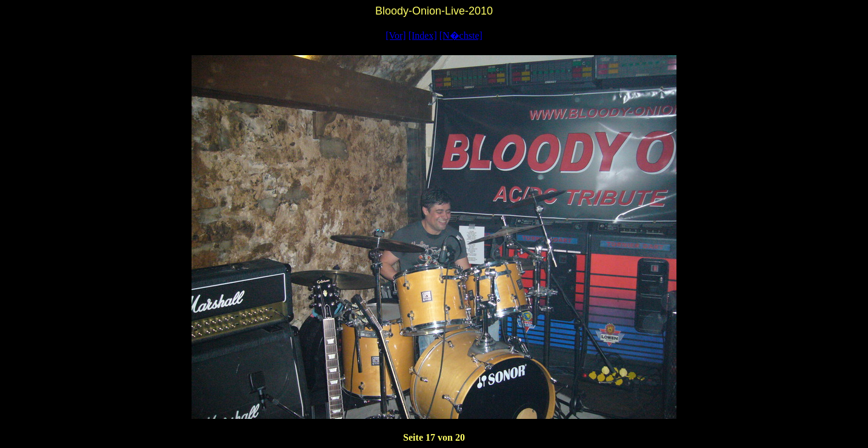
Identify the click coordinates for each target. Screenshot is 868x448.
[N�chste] (461, 35)
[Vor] (396, 35)
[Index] (423, 35)
